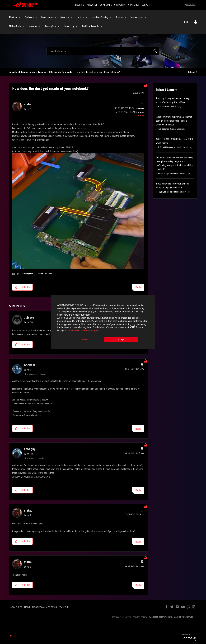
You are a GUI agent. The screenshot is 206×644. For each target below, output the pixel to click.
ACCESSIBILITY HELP (57, 607)
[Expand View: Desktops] (72, 17)
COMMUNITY (120, 5)
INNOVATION (92, 5)
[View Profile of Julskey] (29, 317)
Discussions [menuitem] (47, 17)
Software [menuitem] (29, 17)
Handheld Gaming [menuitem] (100, 17)
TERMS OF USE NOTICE (122, 617)
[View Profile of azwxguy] (30, 449)
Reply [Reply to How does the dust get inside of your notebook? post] (138, 287)
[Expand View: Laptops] (87, 17)
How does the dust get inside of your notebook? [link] (98, 72)
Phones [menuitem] (119, 17)
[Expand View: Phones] (125, 17)
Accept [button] (121, 340)
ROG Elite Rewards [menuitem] (90, 26)
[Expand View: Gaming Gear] (59, 26)
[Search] (103, 51)
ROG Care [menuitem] (13, 17)
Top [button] (14, 636)
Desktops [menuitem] (65, 17)
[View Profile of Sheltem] (29, 365)
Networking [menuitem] (69, 26)
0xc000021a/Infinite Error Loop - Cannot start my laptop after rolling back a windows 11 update (174, 121)
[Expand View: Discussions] (55, 17)
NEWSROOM (38, 607)
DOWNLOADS (106, 5)
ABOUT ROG (16, 607)
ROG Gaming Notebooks (61, 72)
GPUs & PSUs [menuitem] (15, 26)
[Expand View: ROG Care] (20, 17)
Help (186, 22)
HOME (27, 607)
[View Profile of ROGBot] (141, 116)
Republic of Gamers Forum (22, 72)
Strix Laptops (27, 274)
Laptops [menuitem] (81, 17)
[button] (78, 211)
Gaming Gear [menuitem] (51, 26)
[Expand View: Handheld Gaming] (110, 17)
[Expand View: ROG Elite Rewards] (101, 26)
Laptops (42, 72)
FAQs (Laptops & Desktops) (169, 174)
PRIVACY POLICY (140, 617)
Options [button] (191, 72)
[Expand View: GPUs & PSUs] (23, 26)
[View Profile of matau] (28, 104)
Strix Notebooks (45, 274)
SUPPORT (146, 5)
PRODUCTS (79, 5)
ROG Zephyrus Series (166, 107)
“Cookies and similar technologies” (82, 331)
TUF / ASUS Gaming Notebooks (170, 147)
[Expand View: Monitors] (39, 26)
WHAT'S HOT (133, 5)
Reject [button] (85, 340)
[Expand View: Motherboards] (146, 17)
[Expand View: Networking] (77, 26)
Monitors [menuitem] (33, 26)
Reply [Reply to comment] (138, 429)
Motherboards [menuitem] (137, 17)
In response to (36, 374)
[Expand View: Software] (36, 17)
